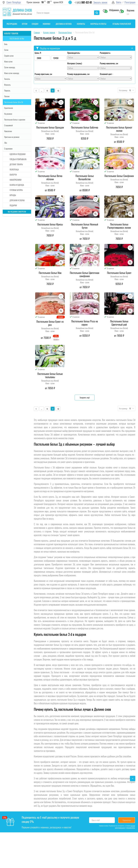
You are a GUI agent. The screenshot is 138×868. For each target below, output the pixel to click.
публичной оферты (131, 828)
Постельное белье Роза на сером (85, 323)
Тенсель (7, 79)
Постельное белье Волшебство (85, 177)
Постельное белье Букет (119, 273)
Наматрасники (15, 180)
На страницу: (123, 90)
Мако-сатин (8, 61)
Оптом (25, 24)
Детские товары (16, 164)
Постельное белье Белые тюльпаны (50, 375)
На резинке (8, 114)
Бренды (13, 195)
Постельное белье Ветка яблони (50, 177)
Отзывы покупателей (122, 24)
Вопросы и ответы (98, 24)
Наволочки (8, 131)
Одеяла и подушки (18, 154)
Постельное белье (17, 38)
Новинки (46, 24)
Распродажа (12, 24)
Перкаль (7, 90)
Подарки (13, 205)
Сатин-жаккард (10, 67)
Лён (6, 143)
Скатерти (13, 175)
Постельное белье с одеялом (15, 119)
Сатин (6, 50)
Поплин (7, 96)
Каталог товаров (11, 33)
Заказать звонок (100, 2)
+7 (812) (83, 2)
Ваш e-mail (96, 820)
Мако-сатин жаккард (12, 73)
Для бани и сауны (17, 200)
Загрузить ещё (85, 397)
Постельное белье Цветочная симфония (85, 274)
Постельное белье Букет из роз (50, 323)
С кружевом (8, 148)
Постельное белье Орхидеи (50, 127)
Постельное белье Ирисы (50, 224)
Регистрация (130, 2)
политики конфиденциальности (125, 827)
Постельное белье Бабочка (85, 127)
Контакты (81, 24)
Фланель (7, 85)
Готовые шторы (16, 190)
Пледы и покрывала (18, 159)
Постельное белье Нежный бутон (85, 226)
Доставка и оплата (64, 24)
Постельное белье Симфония (119, 176)
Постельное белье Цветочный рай (119, 323)
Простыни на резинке (12, 137)
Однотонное (9, 108)
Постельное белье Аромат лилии (119, 129)
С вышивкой (8, 125)
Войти (119, 2)
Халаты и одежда (17, 185)
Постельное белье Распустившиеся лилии (119, 226)
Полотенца (14, 169)
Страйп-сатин (9, 56)
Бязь (6, 44)
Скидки (35, 24)
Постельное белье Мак (50, 273)
